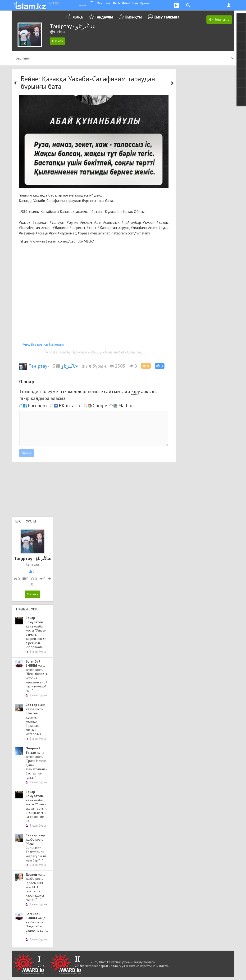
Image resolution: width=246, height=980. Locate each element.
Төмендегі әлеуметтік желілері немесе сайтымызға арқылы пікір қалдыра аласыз (88, 395)
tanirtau (32, 564)
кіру (136, 391)
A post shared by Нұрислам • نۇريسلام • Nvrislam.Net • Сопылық (94, 352)
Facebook (38, 406)
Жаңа (78, 17)
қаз (51, 3)
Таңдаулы (104, 17)
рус (58, 3)
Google (100, 406)
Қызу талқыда (166, 17)
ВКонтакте (70, 406)
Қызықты (133, 17)
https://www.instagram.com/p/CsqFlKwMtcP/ (57, 241)
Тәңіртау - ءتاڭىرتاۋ (49, 366)
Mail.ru (125, 406)
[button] (160, 366)
